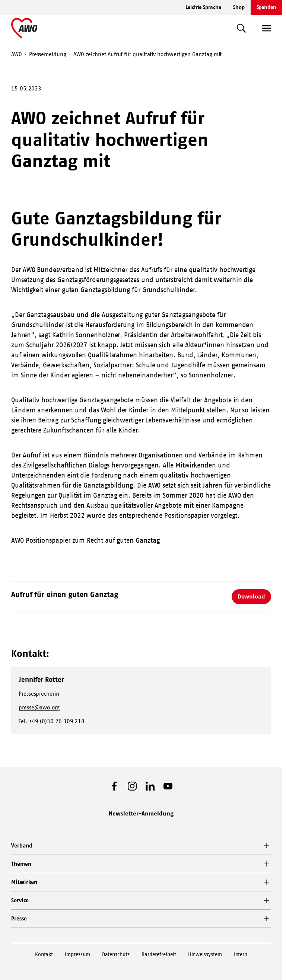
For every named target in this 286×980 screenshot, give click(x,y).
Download (251, 596)
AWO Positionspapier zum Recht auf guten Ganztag (85, 540)
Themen (21, 864)
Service (20, 900)
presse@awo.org (39, 707)
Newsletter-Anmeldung (141, 813)
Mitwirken (24, 882)
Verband (22, 845)
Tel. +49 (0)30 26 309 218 (52, 721)
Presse (19, 918)
